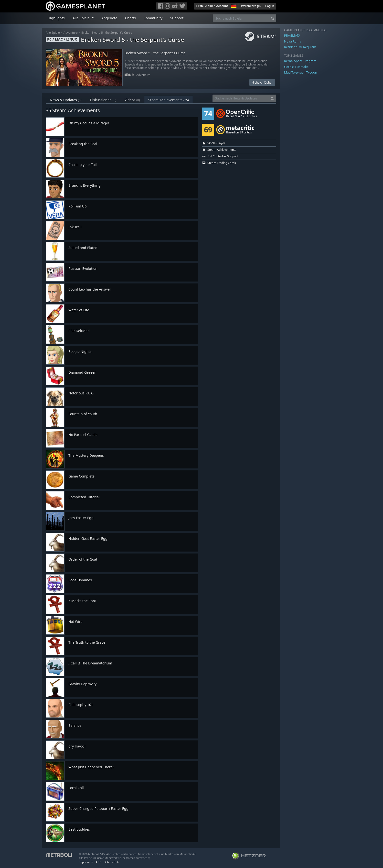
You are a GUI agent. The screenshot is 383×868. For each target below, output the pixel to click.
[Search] (272, 18)
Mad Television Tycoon (301, 72)
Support (177, 18)
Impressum (86, 862)
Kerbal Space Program (300, 61)
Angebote (109, 18)
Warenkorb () (251, 6)
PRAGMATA (292, 35)
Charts (130, 18)
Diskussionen (103, 100)
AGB (98, 862)
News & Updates (66, 100)
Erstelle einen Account (212, 6)
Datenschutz (112, 862)
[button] (233, 5)
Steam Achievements (169, 100)
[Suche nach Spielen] (241, 18)
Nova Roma (293, 41)
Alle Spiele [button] (82, 18)
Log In (270, 6)
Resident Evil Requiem (300, 47)
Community (153, 18)
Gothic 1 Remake (296, 67)
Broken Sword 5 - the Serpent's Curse (107, 33)
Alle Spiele (53, 33)
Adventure (71, 33)
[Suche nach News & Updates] (241, 98)
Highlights (56, 18)
